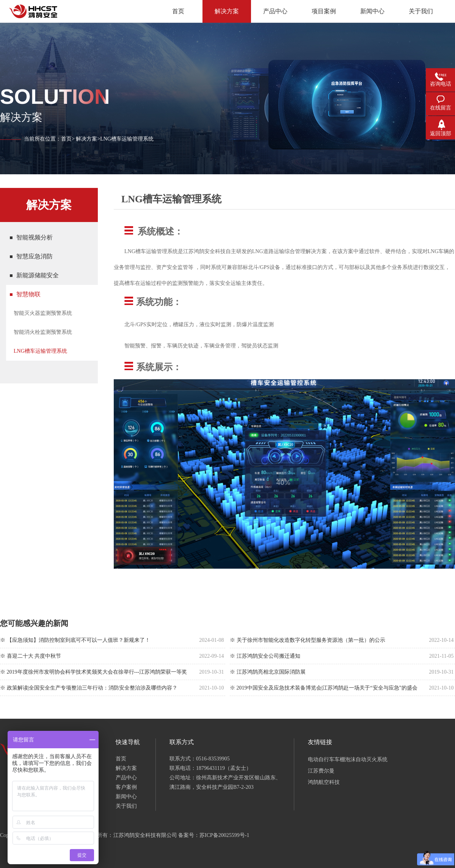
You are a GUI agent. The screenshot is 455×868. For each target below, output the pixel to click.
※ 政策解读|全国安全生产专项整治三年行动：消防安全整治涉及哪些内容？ (89, 688)
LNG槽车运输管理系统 (40, 351)
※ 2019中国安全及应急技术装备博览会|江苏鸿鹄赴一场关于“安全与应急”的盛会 (324, 688)
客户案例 (126, 787)
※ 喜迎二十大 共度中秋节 (31, 656)
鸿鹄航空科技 (324, 782)
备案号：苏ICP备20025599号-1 (214, 835)
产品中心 (126, 778)
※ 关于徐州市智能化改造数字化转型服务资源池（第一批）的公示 (308, 640)
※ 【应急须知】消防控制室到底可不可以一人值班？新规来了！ (75, 640)
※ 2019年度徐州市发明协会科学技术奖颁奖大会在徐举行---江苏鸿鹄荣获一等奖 (94, 672)
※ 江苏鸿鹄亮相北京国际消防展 (268, 672)
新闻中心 (126, 797)
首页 (66, 139)
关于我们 (126, 806)
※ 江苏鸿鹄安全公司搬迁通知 (265, 656)
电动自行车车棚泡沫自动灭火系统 (348, 759)
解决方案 (86, 139)
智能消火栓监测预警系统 (43, 332)
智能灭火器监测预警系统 (43, 313)
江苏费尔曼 (321, 771)
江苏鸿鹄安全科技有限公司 (145, 835)
